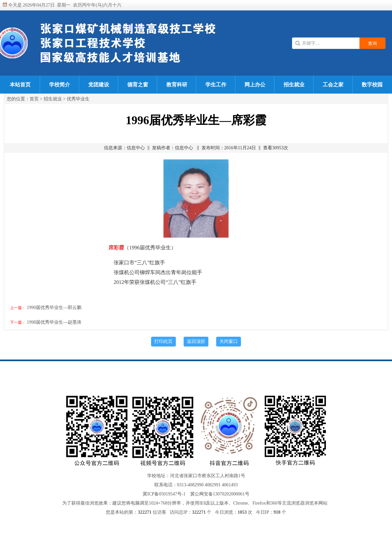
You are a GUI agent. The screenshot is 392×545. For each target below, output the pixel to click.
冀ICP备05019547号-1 (164, 494)
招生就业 (294, 85)
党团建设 (99, 85)
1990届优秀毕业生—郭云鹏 (54, 308)
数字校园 (372, 85)
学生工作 (216, 85)
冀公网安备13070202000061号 (220, 494)
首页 (34, 99)
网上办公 (255, 85)
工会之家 (333, 85)
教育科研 (177, 85)
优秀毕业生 (78, 99)
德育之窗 (138, 85)
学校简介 (60, 85)
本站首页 (20, 85)
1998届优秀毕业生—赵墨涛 (54, 322)
